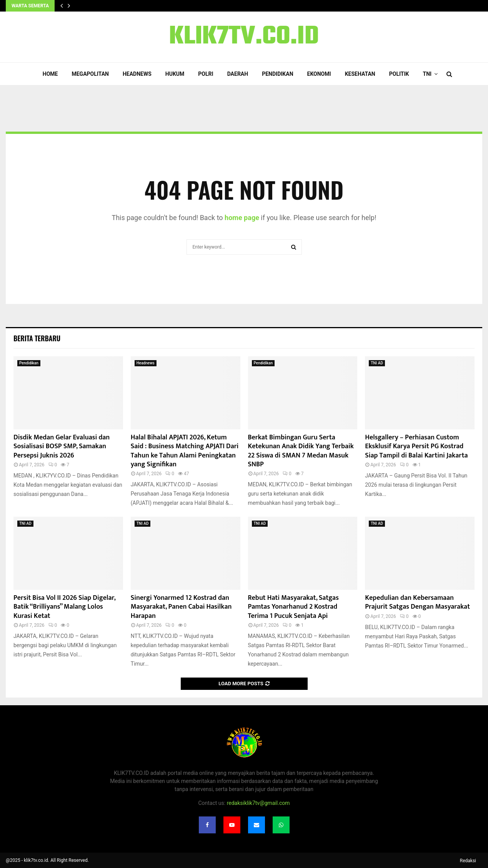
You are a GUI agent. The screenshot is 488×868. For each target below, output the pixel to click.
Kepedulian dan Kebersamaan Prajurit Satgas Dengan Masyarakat (417, 602)
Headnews (137, 74)
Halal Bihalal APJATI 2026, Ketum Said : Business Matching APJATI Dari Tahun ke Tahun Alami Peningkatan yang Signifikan (185, 451)
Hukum (175, 74)
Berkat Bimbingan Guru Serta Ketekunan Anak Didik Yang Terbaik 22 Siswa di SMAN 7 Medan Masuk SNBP (301, 451)
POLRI (206, 74)
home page (242, 218)
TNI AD (377, 363)
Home (50, 74)
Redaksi (468, 861)
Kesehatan (360, 74)
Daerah (238, 74)
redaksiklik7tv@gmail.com (258, 803)
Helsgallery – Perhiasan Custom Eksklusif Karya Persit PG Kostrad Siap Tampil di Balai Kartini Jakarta (416, 447)
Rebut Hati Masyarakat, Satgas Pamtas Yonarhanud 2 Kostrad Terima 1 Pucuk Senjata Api (293, 607)
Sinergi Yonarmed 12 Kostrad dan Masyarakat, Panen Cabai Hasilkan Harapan (181, 607)
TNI (427, 74)
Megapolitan (90, 74)
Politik (399, 74)
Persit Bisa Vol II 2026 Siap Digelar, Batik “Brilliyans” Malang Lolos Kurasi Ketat (64, 607)
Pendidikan (277, 74)
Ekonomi (319, 74)
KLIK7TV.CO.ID (244, 37)
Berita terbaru (37, 338)
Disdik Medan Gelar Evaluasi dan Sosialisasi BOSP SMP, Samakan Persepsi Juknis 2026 (62, 447)
